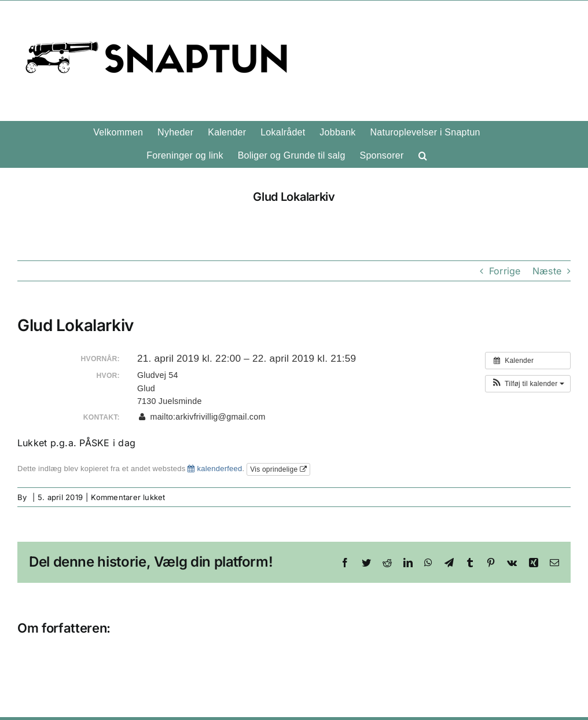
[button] (423, 156)
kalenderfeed (215, 469)
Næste (547, 271)
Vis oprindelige (278, 469)
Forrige (505, 271)
